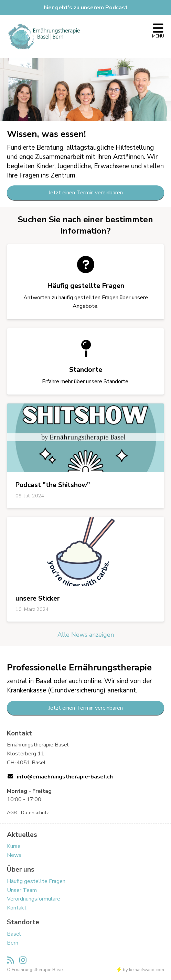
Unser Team (22, 890)
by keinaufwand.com (141, 970)
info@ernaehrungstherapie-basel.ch (65, 777)
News (14, 855)
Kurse (14, 846)
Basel (14, 934)
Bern (13, 943)
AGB (12, 813)
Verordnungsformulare (34, 899)
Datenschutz (35, 813)
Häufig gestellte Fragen (36, 881)
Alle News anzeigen (86, 635)
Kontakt (17, 908)
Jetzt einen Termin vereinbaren (86, 193)
